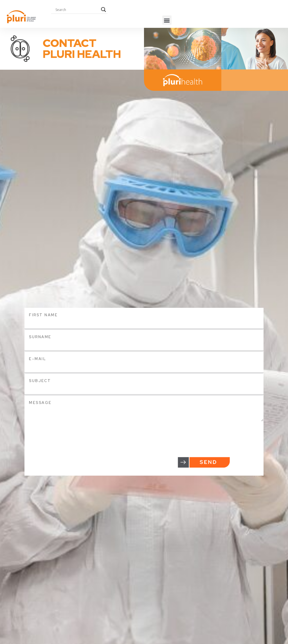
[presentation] (67, 432)
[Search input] (77, 10)
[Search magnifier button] (103, 10)
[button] (167, 20)
